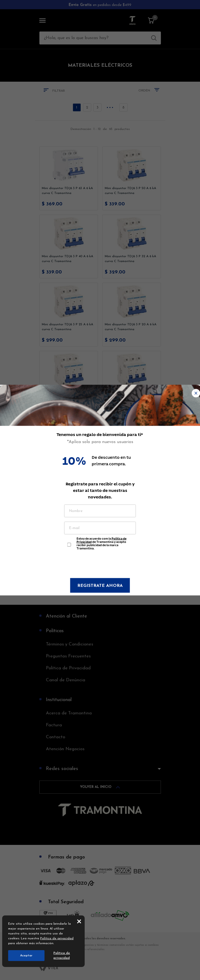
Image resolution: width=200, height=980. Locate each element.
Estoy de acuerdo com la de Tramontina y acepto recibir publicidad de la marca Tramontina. (101, 542)
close (79, 921)
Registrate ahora (100, 586)
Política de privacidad (57, 938)
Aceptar (26, 956)
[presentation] (100, 565)
